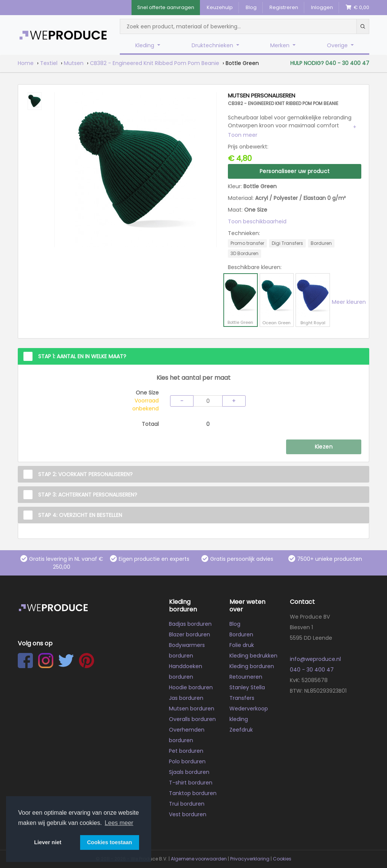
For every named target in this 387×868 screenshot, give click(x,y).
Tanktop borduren (193, 793)
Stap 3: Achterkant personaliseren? (88, 495)
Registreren (284, 7)
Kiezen (324, 447)
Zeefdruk (241, 730)
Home (26, 63)
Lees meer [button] (119, 823)
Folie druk (242, 645)
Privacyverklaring (250, 859)
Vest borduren (188, 814)
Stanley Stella (247, 687)
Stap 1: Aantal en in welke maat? (82, 356)
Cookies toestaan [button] (109, 842)
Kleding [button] (146, 45)
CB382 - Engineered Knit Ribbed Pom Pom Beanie (155, 63)
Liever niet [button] (48, 842)
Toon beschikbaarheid (257, 221)
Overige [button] (338, 45)
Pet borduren (186, 751)
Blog (251, 7)
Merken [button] (281, 45)
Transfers (242, 698)
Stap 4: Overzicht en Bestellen (80, 515)
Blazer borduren (190, 634)
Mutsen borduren (192, 709)
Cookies (282, 859)
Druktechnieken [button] (213, 45)
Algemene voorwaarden (199, 859)
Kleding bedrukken (253, 656)
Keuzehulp (220, 7)
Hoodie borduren (191, 687)
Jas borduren (186, 698)
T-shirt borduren (191, 783)
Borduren (241, 634)
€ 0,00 (358, 7)
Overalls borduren (192, 719)
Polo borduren (187, 761)
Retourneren (246, 677)
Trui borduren (187, 804)
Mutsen (74, 63)
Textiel (49, 63)
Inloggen (322, 7)
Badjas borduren (190, 624)
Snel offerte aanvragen (166, 7)
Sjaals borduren (189, 772)
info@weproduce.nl (315, 659)
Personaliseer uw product (295, 171)
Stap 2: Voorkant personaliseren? (85, 474)
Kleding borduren (252, 666)
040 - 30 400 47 (312, 670)
